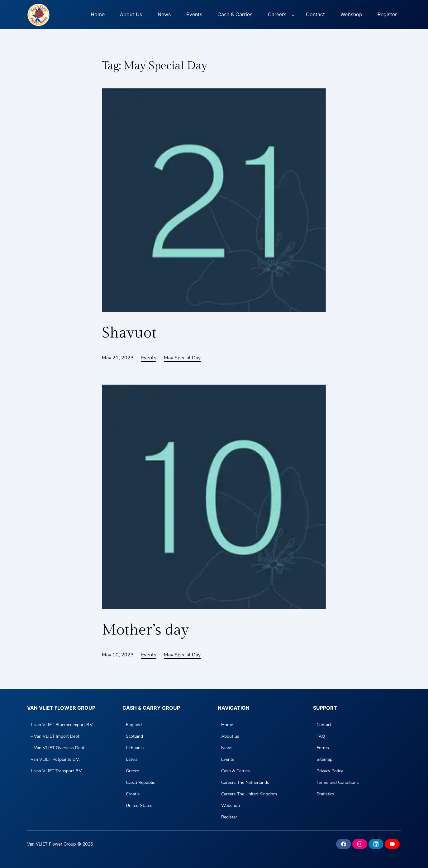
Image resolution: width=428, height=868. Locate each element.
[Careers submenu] (293, 15)
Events (149, 358)
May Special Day (182, 358)
